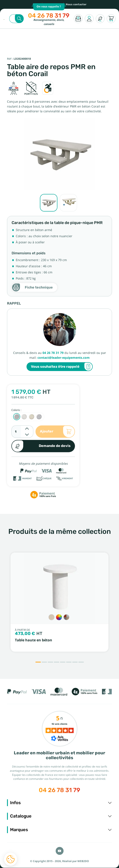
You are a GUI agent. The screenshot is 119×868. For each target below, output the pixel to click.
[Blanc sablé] (24, 417)
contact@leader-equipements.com (64, 358)
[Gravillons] (66, 617)
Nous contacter (76, 4)
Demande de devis (41, 446)
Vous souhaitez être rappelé (62, 367)
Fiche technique (32, 287)
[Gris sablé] (17, 417)
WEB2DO (83, 861)
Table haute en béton (34, 640)
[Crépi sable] (52, 617)
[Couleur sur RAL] (59, 617)
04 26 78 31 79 (49, 15)
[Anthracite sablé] (39, 417)
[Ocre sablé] (32, 417)
